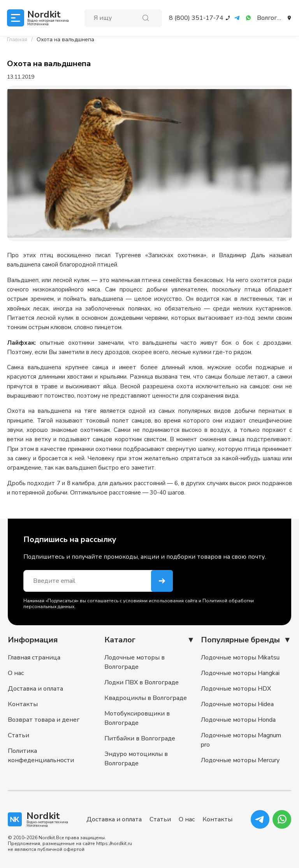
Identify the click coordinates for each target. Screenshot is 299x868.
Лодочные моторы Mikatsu (240, 658)
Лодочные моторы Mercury (240, 760)
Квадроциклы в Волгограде (146, 698)
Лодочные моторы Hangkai (240, 673)
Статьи (18, 735)
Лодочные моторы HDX (236, 689)
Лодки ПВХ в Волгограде (142, 682)
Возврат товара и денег (44, 720)
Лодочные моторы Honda (238, 720)
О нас (16, 673)
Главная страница (34, 658)
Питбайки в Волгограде (140, 738)
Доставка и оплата (35, 689)
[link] (65, 40)
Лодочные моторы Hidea (237, 704)
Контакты (23, 704)
